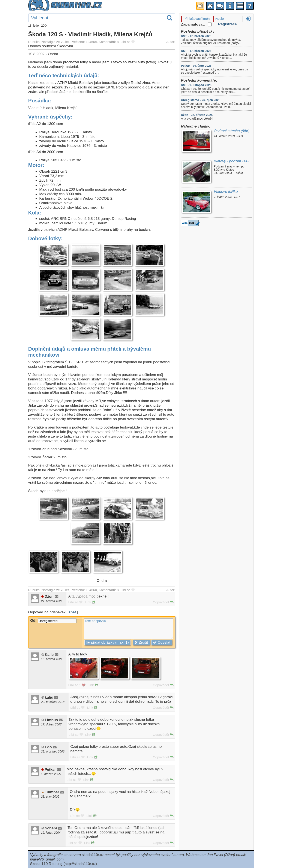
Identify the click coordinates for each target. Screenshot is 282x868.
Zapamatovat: (196, 24)
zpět (72, 612)
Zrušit (141, 642)
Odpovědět (163, 602)
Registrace (227, 24)
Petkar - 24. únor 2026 (196, 66)
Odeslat (162, 642)
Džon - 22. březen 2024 (197, 115)
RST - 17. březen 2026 (196, 36)
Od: (53, 620)
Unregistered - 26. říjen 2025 (200, 100)
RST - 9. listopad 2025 (196, 85)
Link (90, 602)
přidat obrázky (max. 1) (107, 642)
